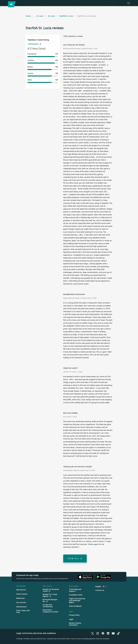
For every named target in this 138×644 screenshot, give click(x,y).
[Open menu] (129, 3)
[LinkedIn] (108, 633)
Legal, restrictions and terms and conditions (36, 633)
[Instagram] (98, 633)
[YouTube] (113, 633)
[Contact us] (100, 590)
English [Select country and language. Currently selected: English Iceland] (101, 586)
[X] (93, 633)
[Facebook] (103, 633)
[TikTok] (118, 633)
